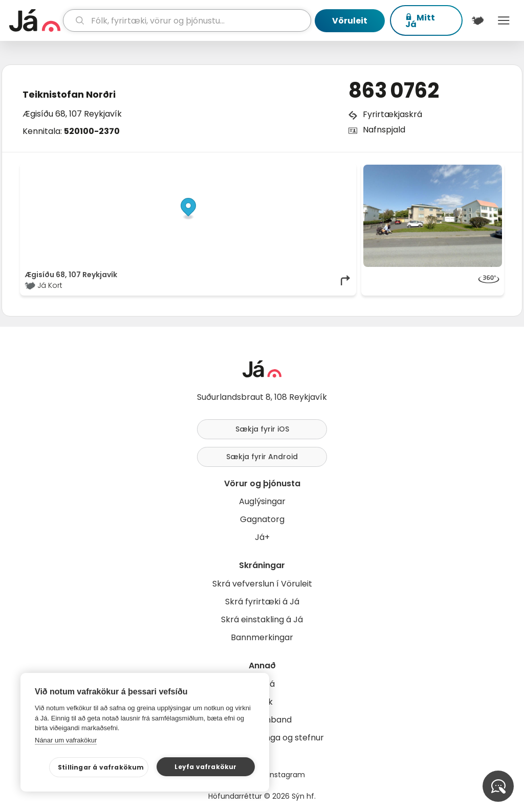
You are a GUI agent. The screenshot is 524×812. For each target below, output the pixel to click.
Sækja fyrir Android (262, 457)
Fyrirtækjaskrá (392, 114)
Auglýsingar (262, 501)
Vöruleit (350, 21)
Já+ (262, 537)
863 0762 (394, 91)
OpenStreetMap (283, 170)
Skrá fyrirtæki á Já (262, 602)
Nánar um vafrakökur (66, 740)
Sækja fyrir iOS (262, 429)
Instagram (287, 775)
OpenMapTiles (332, 170)
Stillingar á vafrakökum (101, 767)
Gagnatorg (262, 519)
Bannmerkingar (262, 637)
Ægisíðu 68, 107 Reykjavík (72, 114)
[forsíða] (35, 20)
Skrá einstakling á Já (262, 619)
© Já (246, 170)
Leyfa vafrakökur (205, 767)
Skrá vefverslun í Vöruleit (262, 584)
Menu (504, 20)
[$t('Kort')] (478, 20)
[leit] (187, 20)
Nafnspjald (384, 130)
